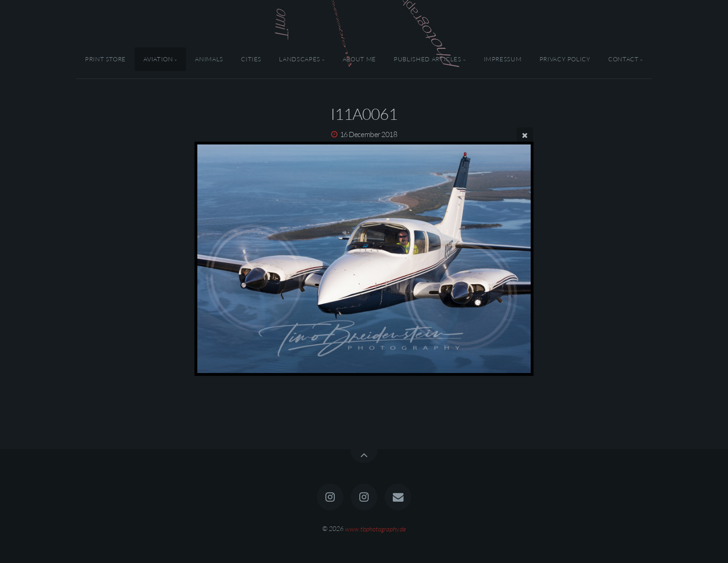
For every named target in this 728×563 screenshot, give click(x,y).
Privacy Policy (565, 59)
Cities (251, 59)
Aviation (158, 59)
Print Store (105, 59)
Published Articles (428, 59)
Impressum (503, 59)
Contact (623, 59)
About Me (359, 59)
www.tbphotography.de (375, 528)
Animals (209, 59)
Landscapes (299, 59)
